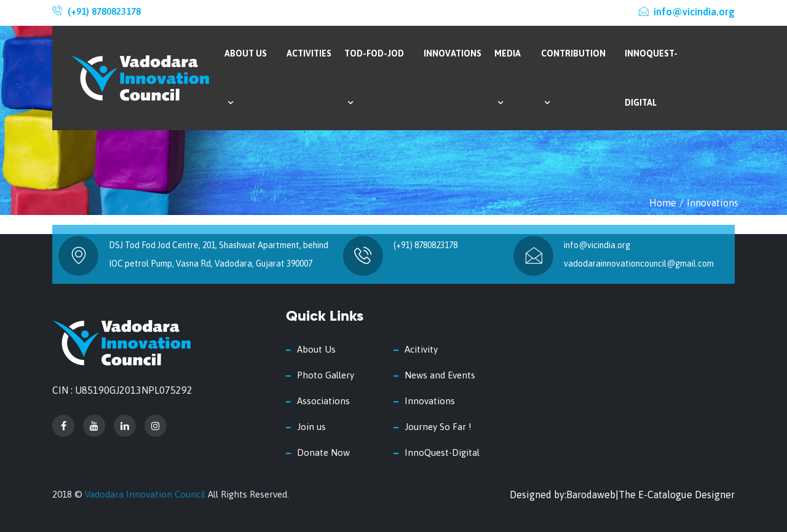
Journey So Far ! (438, 427)
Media (508, 78)
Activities (309, 53)
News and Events (440, 375)
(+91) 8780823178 (104, 11)
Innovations (453, 53)
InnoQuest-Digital (651, 78)
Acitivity (421, 349)
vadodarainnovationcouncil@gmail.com (639, 264)
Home (663, 203)
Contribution (573, 78)
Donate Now (323, 452)
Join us (311, 427)
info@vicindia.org (687, 12)
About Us (246, 78)
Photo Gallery (326, 375)
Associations (323, 401)
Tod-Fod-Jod (374, 78)
